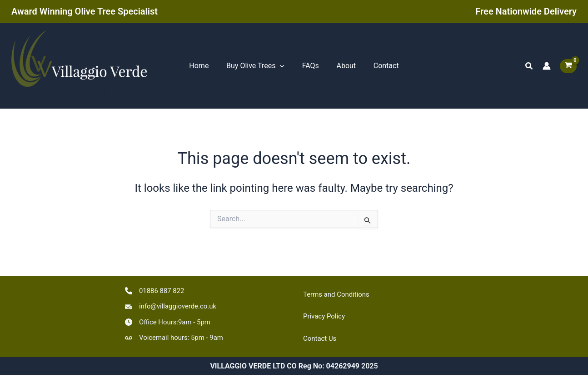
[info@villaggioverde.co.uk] (174, 304)
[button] (529, 67)
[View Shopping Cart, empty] (568, 67)
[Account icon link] (547, 67)
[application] (283, 67)
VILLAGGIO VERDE (61, 97)
